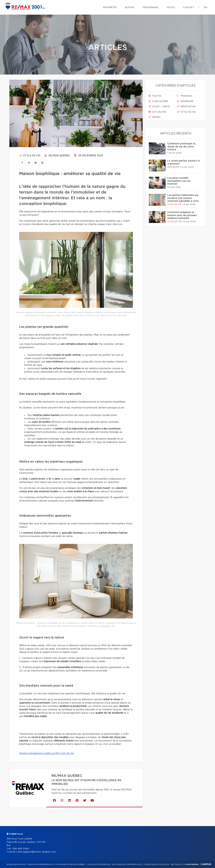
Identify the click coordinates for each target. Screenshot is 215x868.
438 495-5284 (21, 849)
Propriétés (110, 7)
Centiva (206, 864)
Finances (184, 96)
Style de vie (30, 156)
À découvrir (158, 101)
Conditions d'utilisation (156, 864)
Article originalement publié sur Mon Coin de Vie (47, 753)
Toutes (155, 96)
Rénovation (186, 107)
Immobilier (185, 101)
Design (154, 117)
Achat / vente (159, 107)
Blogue (130, 7)
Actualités (157, 112)
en (206, 7)
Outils (171, 7)
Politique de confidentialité (127, 864)
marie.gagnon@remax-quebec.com (36, 852)
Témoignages (150, 7)
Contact (189, 7)
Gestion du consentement (184, 864)
